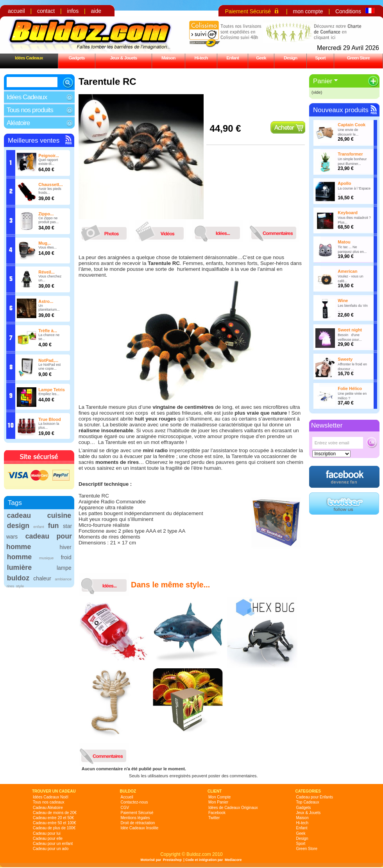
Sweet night (350, 330)
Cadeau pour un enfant (53, 844)
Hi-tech (201, 58)
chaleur (42, 578)
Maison (168, 58)
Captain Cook (352, 125)
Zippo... (46, 214)
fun (54, 526)
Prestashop (172, 860)
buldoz (18, 578)
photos (106, 231)
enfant (38, 527)
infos (73, 11)
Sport (320, 58)
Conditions (348, 11)
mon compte (308, 11)
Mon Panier (218, 802)
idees (219, 231)
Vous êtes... (47, 247)
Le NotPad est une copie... (49, 367)
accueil (16, 11)
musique (46, 558)
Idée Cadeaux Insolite (140, 828)
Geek (261, 58)
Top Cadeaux (308, 802)
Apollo (344, 183)
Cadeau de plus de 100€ (54, 828)
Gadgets (76, 58)
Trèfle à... (48, 331)
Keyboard (348, 213)
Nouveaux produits (341, 110)
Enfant (233, 58)
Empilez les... (49, 394)
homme (19, 557)
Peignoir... (49, 156)
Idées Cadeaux (29, 58)
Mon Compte (219, 797)
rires (10, 586)
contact (46, 11)
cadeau (19, 515)
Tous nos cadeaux (49, 802)
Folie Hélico (350, 388)
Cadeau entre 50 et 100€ (55, 823)
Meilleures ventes (34, 140)
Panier (323, 81)
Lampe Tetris (52, 390)
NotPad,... (48, 360)
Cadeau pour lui (47, 833)
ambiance (63, 579)
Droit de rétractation (138, 823)
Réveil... (47, 272)
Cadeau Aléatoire (48, 808)
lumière (19, 567)
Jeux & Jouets (123, 58)
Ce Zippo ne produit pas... (48, 220)
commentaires (276, 231)
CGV (125, 808)
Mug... (45, 243)
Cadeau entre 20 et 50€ (53, 818)
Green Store (358, 58)
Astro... (46, 301)
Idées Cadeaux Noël (51, 797)
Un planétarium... (49, 308)
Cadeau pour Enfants (315, 797)
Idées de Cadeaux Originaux (233, 808)
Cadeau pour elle (48, 838)
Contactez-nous (134, 802)
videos (163, 231)
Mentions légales (135, 818)
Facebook (217, 813)
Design (290, 58)
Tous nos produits (30, 110)
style (20, 586)
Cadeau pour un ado (51, 849)
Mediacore (233, 860)
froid (66, 557)
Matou (344, 242)
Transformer (350, 154)
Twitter (214, 818)
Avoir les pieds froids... (50, 191)
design (18, 526)
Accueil (127, 797)
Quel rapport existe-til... (48, 162)
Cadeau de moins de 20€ (55, 813)
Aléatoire (18, 123)
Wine (343, 301)
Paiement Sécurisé (248, 11)
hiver (66, 547)
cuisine (59, 515)
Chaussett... (50, 184)
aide (96, 11)
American (347, 271)
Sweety (345, 359)
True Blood (49, 419)
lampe (64, 568)
